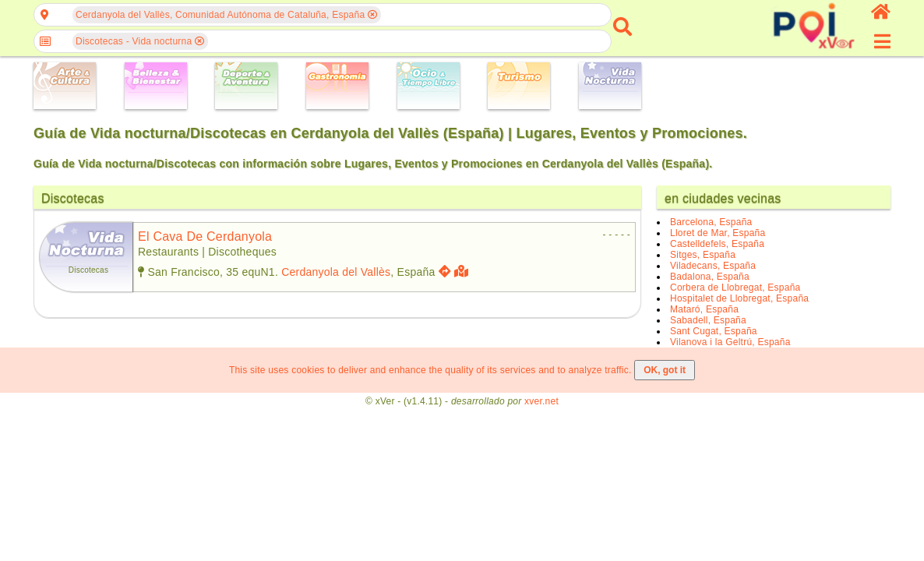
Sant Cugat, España (714, 331)
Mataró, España (704, 309)
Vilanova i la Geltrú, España (730, 342)
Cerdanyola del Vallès (336, 272)
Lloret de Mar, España (718, 233)
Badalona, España (710, 277)
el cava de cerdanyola (205, 236)
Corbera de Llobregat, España (735, 288)
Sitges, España (703, 255)
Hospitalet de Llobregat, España (739, 298)
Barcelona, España (711, 222)
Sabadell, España (708, 320)
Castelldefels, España (717, 244)
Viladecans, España (713, 266)
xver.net (541, 401)
